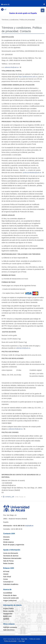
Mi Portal (6, 571)
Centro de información (11, 553)
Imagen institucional (10, 601)
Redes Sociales (8, 563)
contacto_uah (9, 497)
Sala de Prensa (8, 561)
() (5, 4)
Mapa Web (24, 639)
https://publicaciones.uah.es (28, 77)
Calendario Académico (11, 584)
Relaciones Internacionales (12, 558)
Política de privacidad (10, 641)
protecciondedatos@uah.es (32, 173)
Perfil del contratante (10, 627)
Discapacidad (8, 614)
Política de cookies (35, 639)
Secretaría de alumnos (11, 556)
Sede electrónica (9, 630)
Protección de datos (10, 595)
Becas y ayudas (9, 611)
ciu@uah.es (29, 526)
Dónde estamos (8, 542)
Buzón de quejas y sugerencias (14, 545)
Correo (6, 579)
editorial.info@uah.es (12, 67)
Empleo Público (8, 609)
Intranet (6, 574)
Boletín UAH (7, 616)
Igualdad (6, 619)
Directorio (6, 537)
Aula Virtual (7, 577)
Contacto (6, 540)
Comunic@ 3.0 (8, 582)
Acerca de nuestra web (11, 598)
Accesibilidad (8, 593)
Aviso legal (21, 641)
